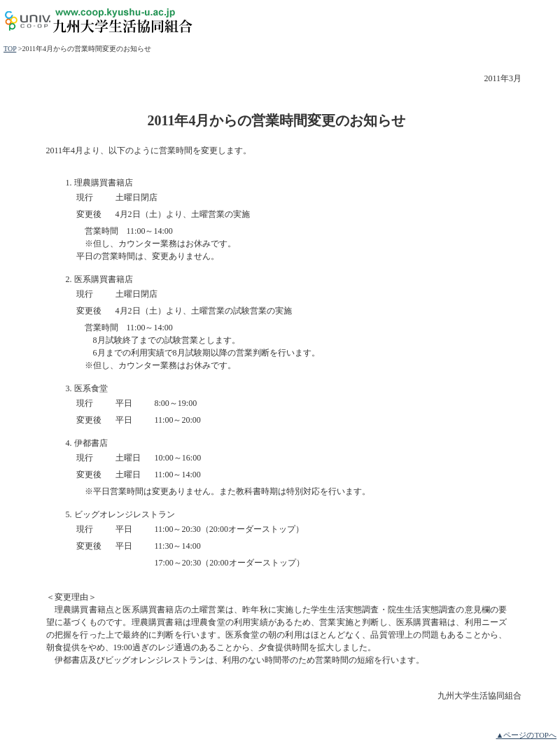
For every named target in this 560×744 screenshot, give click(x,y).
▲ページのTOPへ (526, 735)
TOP (10, 49)
